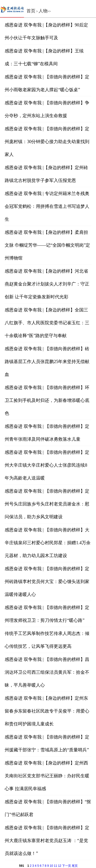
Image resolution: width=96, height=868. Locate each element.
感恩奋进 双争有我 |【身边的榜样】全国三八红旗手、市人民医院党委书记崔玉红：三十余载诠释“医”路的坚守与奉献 (47, 323)
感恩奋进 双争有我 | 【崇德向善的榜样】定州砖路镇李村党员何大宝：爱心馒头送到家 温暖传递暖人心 (47, 582)
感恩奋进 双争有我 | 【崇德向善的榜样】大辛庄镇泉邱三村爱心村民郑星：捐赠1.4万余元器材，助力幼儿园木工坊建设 (48, 543)
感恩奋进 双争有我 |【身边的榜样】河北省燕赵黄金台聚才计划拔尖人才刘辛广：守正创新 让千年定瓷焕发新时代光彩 (47, 284)
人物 (43, 11)
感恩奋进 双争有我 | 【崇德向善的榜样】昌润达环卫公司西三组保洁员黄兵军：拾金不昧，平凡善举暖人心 (47, 672)
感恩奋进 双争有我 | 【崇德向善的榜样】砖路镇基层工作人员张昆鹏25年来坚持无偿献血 (47, 362)
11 (55, 866)
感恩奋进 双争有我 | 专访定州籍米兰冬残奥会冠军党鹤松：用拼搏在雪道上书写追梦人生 (47, 206)
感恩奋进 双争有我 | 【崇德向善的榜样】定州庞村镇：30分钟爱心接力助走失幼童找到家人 (47, 142)
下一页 (67, 866)
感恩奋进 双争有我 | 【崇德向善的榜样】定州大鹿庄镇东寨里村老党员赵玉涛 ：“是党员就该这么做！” (47, 841)
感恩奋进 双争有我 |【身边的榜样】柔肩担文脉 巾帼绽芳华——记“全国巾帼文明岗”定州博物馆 (47, 245)
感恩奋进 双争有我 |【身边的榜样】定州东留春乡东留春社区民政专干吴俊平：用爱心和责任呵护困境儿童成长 (47, 711)
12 (60, 866)
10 (51, 866)
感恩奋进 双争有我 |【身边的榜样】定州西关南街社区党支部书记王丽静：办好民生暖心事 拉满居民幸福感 (47, 776)
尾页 (75, 866)
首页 (31, 11)
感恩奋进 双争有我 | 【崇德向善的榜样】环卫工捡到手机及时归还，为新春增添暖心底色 (47, 400)
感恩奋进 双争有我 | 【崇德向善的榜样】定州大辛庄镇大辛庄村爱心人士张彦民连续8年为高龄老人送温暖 (47, 465)
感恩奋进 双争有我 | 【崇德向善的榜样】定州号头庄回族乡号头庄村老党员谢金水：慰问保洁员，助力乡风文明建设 (47, 504)
